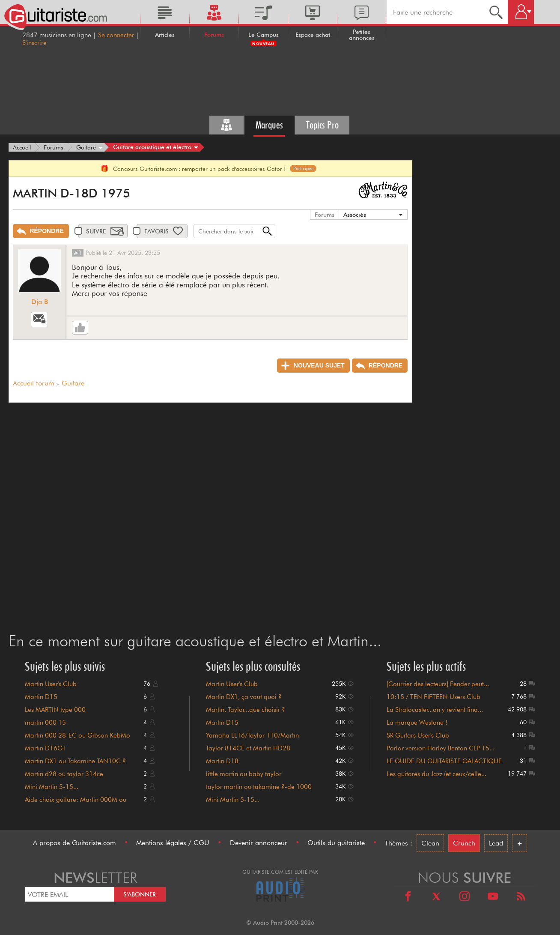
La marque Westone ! (417, 723)
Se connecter (116, 35)
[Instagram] (465, 898)
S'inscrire (34, 43)
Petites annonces (362, 35)
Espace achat (313, 35)
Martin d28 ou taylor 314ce (64, 774)
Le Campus (264, 35)
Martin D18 (222, 761)
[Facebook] (408, 898)
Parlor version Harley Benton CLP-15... (441, 748)
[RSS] (521, 898)
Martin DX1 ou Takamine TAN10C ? (75, 761)
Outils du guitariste (336, 843)
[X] (436, 898)
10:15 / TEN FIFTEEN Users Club (433, 697)
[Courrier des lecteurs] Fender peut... (438, 684)
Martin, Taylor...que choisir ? (246, 710)
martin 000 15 (45, 723)
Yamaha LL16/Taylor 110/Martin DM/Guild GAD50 (252, 739)
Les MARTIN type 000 (55, 710)
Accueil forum (34, 383)
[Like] (80, 328)
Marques (269, 125)
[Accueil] (22, 147)
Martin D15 (41, 697)
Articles (165, 35)
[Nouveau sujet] (313, 366)
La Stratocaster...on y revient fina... (435, 710)
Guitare (73, 383)
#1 (78, 253)
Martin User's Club (51, 684)
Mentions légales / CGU (173, 843)
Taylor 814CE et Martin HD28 (248, 748)
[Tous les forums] (226, 125)
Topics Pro (322, 125)
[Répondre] (41, 231)
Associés (355, 215)
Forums (214, 35)
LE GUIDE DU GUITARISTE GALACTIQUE (444, 761)
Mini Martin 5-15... (52, 787)
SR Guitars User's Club (418, 735)
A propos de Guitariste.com (74, 843)
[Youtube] (493, 898)
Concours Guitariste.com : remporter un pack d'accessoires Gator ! (208, 169)
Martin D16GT (45, 748)
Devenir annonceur (259, 843)
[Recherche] (496, 12)
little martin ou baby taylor (244, 774)
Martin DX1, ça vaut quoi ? (244, 697)
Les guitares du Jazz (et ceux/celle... (436, 774)
